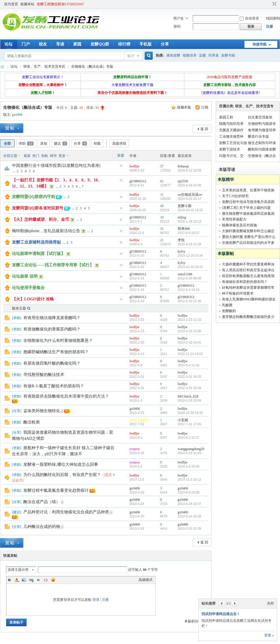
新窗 (121, 155)
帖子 (131, 56)
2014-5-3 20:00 (189, 466)
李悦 (181, 240)
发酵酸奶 (229, 311)
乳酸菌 (227, 305)
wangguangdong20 (191, 449)
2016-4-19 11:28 (189, 244)
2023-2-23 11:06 (189, 331)
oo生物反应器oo (190, 195)
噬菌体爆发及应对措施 (239, 225)
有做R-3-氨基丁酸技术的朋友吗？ (54, 386)
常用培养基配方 (234, 219)
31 (162, 229)
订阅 (205, 107)
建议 (61, 143)
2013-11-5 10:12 (189, 480)
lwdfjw (134, 166)
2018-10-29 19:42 (190, 413)
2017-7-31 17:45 (189, 424)
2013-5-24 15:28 (189, 516)
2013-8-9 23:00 (189, 492)
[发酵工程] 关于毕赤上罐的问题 (246, 208)
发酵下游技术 (230, 149)
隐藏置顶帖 (121, 166)
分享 (165, 44)
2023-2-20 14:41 (189, 342)
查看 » (269, 635)
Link (31, 580)
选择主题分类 (18, 570)
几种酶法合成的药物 (42, 527)
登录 (96, 600)
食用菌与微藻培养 (262, 130)
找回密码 (273, 18)
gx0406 (17, 115)
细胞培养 (190, 55)
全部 (7, 143)
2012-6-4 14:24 (189, 290)
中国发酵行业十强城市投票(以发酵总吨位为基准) (56, 166)
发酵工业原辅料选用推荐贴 (36, 242)
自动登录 (249, 18)
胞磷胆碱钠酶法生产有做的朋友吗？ (56, 352)
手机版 (146, 44)
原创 (44, 143)
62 (162, 181)
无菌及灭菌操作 (231, 130)
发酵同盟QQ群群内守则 (34, 197)
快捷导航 (260, 44)
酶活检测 (32, 422)
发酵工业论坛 (2, 67)
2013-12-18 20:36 (190, 256)
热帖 (45, 156)
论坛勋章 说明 (25, 276)
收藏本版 (184, 107)
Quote (38, 580)
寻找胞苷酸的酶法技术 (44, 375)
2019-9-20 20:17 (189, 199)
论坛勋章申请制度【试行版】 (38, 254)
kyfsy (182, 251)
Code (46, 580)
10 (162, 217)
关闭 (270, 603)
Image (24, 580)
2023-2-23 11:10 (189, 320)
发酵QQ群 (100, 44)
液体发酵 (173, 55)
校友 (43, 44)
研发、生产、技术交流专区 (44, 66)
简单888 (184, 229)
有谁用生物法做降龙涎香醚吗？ (52, 318)
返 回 (204, 129)
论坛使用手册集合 (28, 288)
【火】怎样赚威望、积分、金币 (41, 219)
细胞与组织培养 (231, 124)
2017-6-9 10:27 (189, 233)
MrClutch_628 (188, 396)
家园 (77, 44)
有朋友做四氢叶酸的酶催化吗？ (52, 363)
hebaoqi (183, 166)
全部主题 (10, 156)
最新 (27, 156)
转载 (97, 143)
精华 (53, 156)
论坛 (8, 44)
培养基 (213, 55)
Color (17, 580)
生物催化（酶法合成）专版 (92, 66)
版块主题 (19, 308)
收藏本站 (27, 4)
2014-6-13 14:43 (189, 453)
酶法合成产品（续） (42, 502)
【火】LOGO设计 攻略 (33, 299)
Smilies (53, 580)
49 (162, 206)
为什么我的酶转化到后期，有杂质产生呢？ (62, 475)
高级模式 (146, 580)
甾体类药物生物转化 (42, 411)
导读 (60, 44)
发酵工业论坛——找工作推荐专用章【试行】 (53, 265)
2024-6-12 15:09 (189, 170)
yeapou (135, 449)
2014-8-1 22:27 (189, 437)
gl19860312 (138, 181)
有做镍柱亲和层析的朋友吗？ (245, 282)
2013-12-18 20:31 (190, 267)
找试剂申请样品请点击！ (221, 614)
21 (162, 240)
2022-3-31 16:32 (189, 377)
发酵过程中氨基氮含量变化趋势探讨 (56, 490)
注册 (269, 27)
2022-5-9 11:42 (189, 365)
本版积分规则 (195, 621)
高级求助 (119, 143)
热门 (36, 156)
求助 (26, 143)
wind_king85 (139, 420)
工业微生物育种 (231, 136)
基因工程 (226, 117)
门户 (26, 44)
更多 (62, 156)
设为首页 (11, 4)
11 (162, 195)
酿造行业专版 (258, 136)
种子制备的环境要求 (238, 293)
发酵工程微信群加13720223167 (60, 4)
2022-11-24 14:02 (190, 354)
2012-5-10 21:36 (189, 301)
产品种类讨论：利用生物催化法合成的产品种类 (66, 512)
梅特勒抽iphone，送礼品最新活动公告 (46, 231)
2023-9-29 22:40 (189, 185)
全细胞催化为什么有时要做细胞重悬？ (58, 341)
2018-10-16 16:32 (190, 210)
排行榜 (124, 44)
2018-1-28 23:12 (189, 221)
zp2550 (183, 181)
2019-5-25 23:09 (189, 400)
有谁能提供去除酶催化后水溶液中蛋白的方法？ (66, 396)
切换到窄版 (274, 4)
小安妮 (183, 420)
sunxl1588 (185, 274)
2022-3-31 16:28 (189, 388)
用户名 (178, 18)
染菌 (202, 55)
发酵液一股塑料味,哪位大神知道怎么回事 (61, 464)
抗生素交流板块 (260, 117)
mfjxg (182, 217)
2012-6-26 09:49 (189, 278)
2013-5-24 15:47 (189, 504)
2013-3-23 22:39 (189, 528)
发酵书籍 (228, 55)
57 (162, 166)
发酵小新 (185, 206)
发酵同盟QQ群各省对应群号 (38, 208)
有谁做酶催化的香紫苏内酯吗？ (52, 329)
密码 (177, 27)
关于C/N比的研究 (235, 196)
